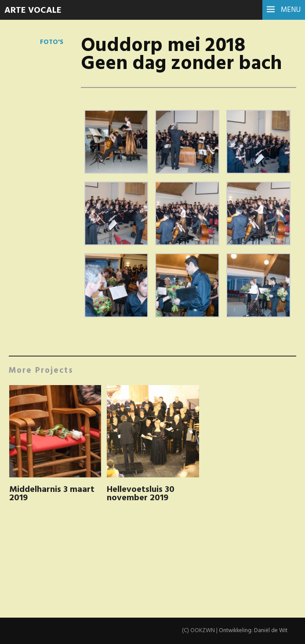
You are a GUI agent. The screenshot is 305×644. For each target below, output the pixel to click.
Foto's (52, 42)
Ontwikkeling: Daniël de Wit (253, 631)
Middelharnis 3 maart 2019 (52, 494)
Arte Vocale (33, 11)
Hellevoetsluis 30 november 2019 (141, 494)
